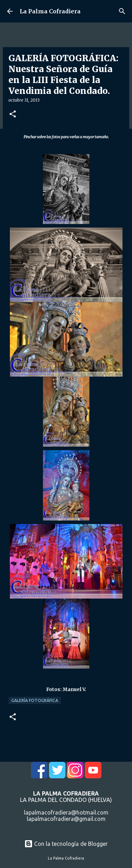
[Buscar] (122, 11)
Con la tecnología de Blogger (66, 844)
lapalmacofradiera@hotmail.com (66, 812)
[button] (13, 114)
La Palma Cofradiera (50, 11)
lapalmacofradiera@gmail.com (66, 819)
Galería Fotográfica (35, 700)
